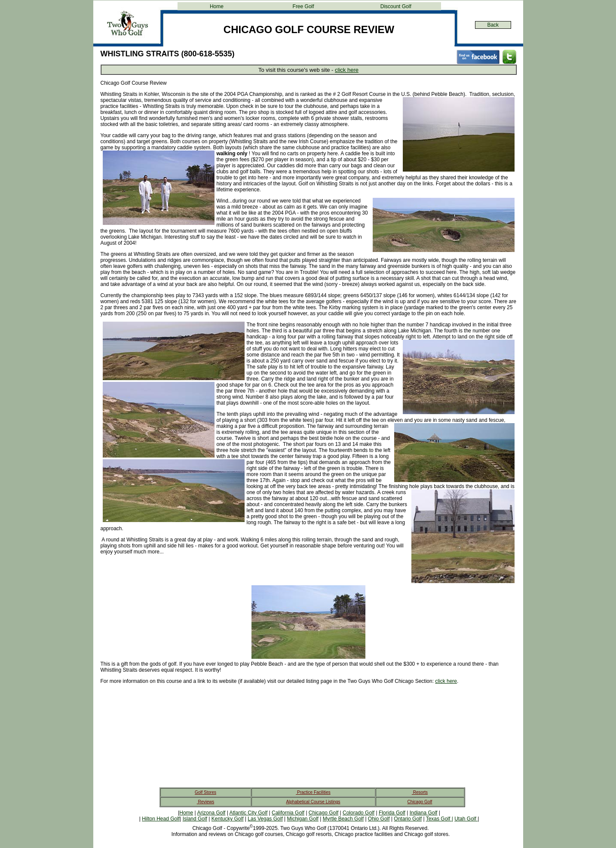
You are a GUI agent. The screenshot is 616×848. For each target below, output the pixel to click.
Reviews (206, 802)
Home (217, 6)
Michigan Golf (303, 819)
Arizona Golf (211, 813)
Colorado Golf (359, 813)
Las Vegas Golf (265, 819)
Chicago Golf (420, 802)
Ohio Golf (379, 819)
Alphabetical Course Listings (313, 802)
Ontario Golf (408, 819)
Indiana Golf (424, 813)
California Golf (288, 813)
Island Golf (195, 819)
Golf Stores (205, 792)
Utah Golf (466, 819)
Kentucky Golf (228, 819)
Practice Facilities (313, 792)
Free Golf (303, 6)
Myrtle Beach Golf (343, 819)
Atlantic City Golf (249, 813)
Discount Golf (396, 6)
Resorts (420, 792)
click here (347, 70)
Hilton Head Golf (161, 819)
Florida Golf (392, 813)
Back (493, 25)
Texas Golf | (440, 819)
